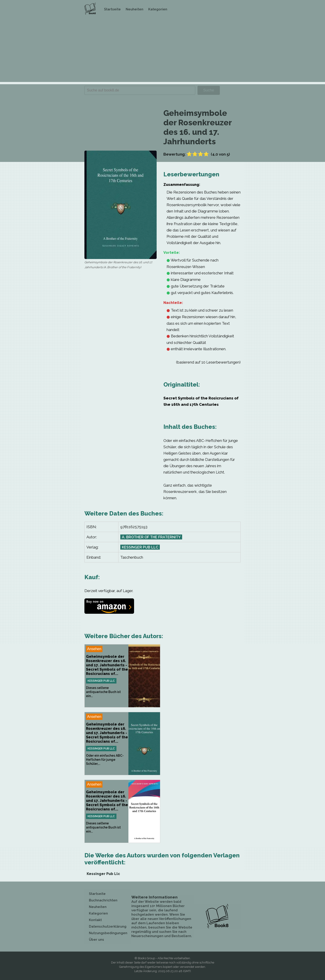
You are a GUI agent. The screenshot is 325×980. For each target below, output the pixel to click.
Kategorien (158, 9)
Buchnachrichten (103, 900)
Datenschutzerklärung (108, 926)
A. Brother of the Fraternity (151, 537)
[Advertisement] (162, 50)
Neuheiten (135, 9)
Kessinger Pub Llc (140, 547)
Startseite (112, 9)
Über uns (96, 940)
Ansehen (94, 649)
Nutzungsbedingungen (108, 933)
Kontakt (95, 920)
